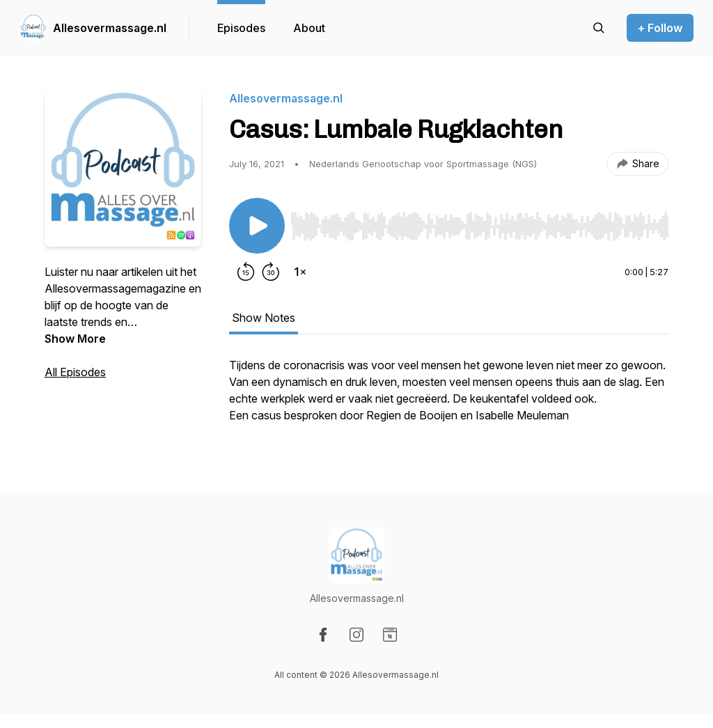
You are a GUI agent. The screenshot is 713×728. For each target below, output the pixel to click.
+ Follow (660, 28)
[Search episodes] (599, 28)
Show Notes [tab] (264, 318)
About (309, 28)
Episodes (241, 28)
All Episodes (75, 372)
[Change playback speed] (300, 272)
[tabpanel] (449, 397)
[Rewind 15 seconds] (246, 272)
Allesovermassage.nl (110, 28)
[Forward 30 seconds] (271, 272)
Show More (75, 339)
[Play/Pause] (257, 226)
